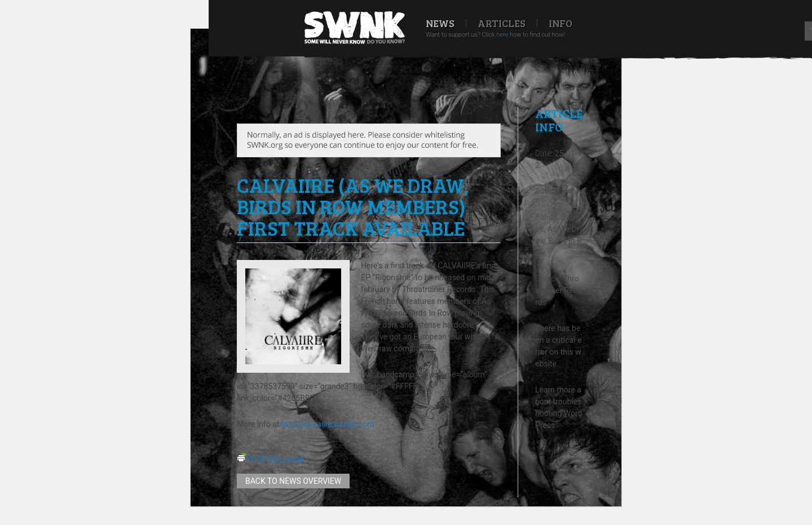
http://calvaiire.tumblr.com (328, 424)
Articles (502, 23)
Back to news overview (293, 481)
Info (561, 23)
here (502, 35)
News (440, 23)
